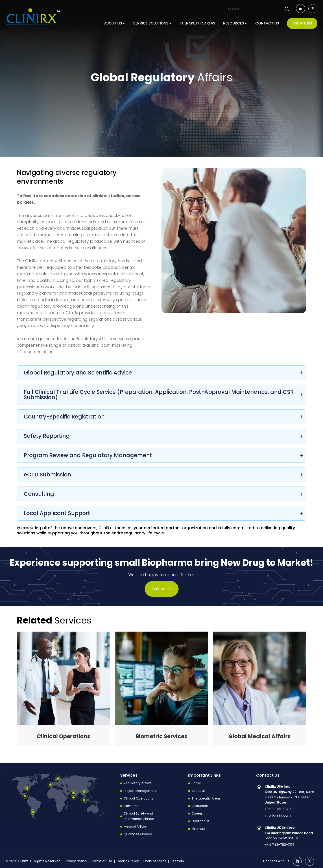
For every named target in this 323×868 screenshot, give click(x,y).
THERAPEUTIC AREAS (198, 23)
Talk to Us (162, 589)
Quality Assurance (138, 834)
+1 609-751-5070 (278, 809)
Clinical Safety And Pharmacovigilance (139, 816)
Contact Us (200, 821)
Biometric (131, 806)
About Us (199, 791)
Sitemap (198, 829)
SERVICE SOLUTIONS (151, 23)
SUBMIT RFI (302, 23)
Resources (200, 806)
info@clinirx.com (278, 815)
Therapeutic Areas (206, 798)
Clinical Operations (138, 798)
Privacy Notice (76, 861)
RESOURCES (234, 23)
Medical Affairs (135, 826)
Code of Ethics (155, 861)
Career (197, 813)
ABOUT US (113, 23)
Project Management (140, 791)
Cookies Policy (128, 861)
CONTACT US (267, 23)
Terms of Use (102, 861)
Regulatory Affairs (137, 783)
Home (196, 783)
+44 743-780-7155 (279, 845)
